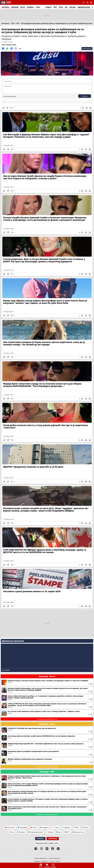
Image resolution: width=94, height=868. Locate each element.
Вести (23, 7)
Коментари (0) (87, 49)
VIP (13, 23)
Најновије (15, 7)
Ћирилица (53, 839)
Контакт (58, 861)
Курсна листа (79, 832)
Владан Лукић (11, 45)
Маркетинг (45, 861)
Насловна (5, 7)
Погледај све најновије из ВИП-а (47, 814)
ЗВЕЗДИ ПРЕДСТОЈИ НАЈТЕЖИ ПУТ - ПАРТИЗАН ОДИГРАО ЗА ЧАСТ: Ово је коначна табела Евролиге (47, 746)
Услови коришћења (9, 96)
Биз (66, 7)
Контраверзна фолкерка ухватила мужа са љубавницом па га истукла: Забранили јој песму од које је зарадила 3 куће (43, 31)
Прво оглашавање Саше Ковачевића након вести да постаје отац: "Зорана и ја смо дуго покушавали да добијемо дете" (47, 809)
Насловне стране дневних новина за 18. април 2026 (47, 588)
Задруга (49, 7)
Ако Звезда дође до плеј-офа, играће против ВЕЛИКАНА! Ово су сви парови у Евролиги (47, 738)
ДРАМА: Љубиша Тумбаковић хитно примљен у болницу (47, 761)
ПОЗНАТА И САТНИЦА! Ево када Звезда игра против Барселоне (47, 730)
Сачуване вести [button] (84, 2)
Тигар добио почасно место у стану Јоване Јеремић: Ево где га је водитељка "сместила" (47, 422)
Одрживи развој (84, 7)
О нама (52, 861)
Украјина (30, 7)
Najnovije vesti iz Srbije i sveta (47, 843)
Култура (73, 7)
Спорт (38, 7)
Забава (51, 832)
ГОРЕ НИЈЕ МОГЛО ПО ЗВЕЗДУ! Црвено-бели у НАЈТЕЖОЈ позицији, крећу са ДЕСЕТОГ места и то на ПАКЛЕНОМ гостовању (47, 547)
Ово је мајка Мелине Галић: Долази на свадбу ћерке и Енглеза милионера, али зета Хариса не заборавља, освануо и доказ (47, 173)
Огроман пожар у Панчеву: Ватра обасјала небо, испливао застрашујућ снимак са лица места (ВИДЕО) (47, 682)
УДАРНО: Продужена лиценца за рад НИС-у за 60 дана (47, 464)
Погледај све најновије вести (47, 719)
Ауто (60, 832)
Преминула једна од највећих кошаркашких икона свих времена (47, 753)
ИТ (68, 832)
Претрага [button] (87, 2)
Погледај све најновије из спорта (47, 767)
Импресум (37, 861)
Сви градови (6, 670)
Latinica (40, 839)
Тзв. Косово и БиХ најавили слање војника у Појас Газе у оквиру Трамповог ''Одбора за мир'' (47, 713)
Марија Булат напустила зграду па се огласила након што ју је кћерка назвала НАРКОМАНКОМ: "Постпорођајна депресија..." (47, 381)
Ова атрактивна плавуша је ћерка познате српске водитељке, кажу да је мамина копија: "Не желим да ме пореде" (47, 339)
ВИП (55, 7)
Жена (61, 7)
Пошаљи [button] (85, 96)
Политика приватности (41, 858)
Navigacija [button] (91, 2)
